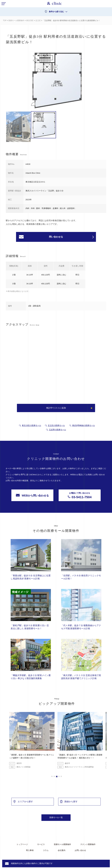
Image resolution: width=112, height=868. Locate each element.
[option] (56, 80)
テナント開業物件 (88, 844)
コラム (46, 850)
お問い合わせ (80, 850)
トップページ (22, 844)
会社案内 (62, 850)
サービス (41, 844)
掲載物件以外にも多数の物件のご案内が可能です (32, 863)
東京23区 (30, 21)
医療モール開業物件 (16, 21)
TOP (5, 21)
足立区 (38, 21)
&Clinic (55, 4)
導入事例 (30, 850)
